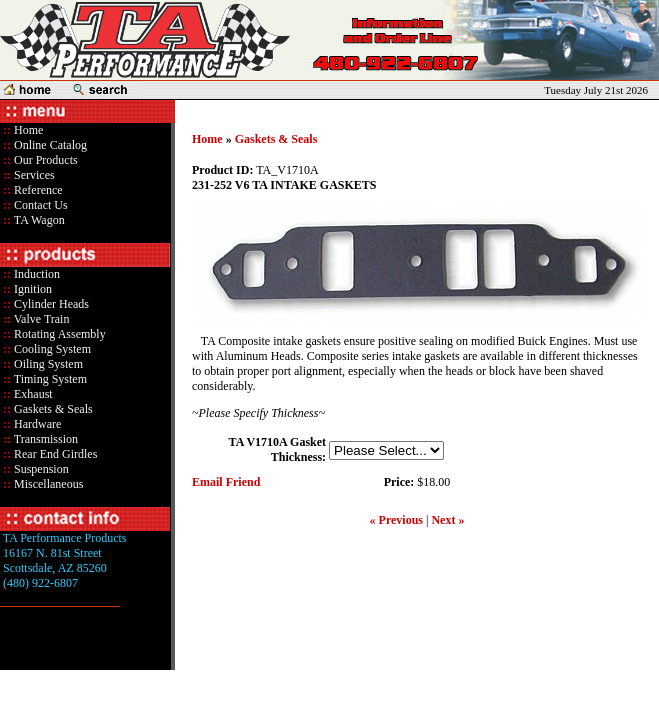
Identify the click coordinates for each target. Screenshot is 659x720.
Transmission (44, 439)
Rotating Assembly (58, 334)
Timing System (49, 379)
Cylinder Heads (50, 304)
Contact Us (39, 205)
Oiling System (47, 364)
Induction (35, 274)
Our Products (44, 160)
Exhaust (32, 394)
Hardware (36, 424)
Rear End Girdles (54, 454)
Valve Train (40, 319)
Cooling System (51, 349)
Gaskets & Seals (52, 409)
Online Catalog (49, 145)
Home (28, 130)
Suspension (40, 469)
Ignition (31, 289)
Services (33, 175)
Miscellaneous (48, 484)
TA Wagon (38, 220)
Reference (37, 190)
